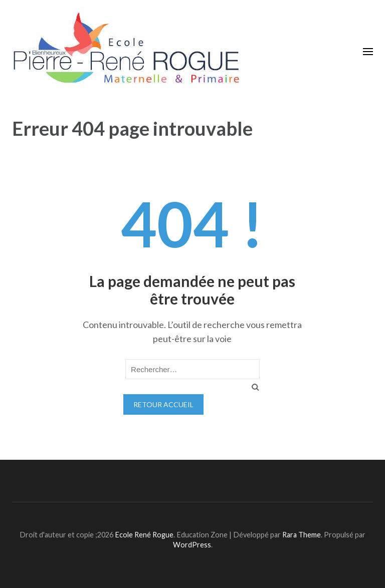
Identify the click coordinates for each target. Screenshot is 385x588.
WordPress (192, 545)
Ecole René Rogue (144, 535)
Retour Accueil (163, 404)
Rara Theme (302, 535)
